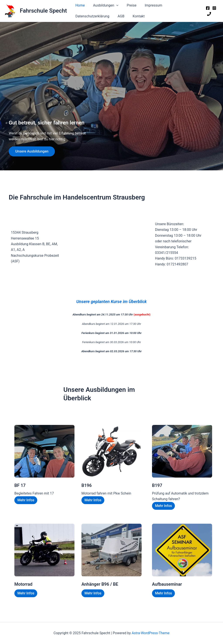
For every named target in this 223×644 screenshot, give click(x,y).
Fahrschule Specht (43, 11)
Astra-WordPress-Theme (151, 633)
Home (79, 5)
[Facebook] (207, 8)
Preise (128, 5)
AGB (119, 16)
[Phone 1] (208, 14)
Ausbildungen (104, 5)
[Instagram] (214, 8)
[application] (114, 5)
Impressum (149, 5)
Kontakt (135, 16)
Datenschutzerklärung (92, 16)
